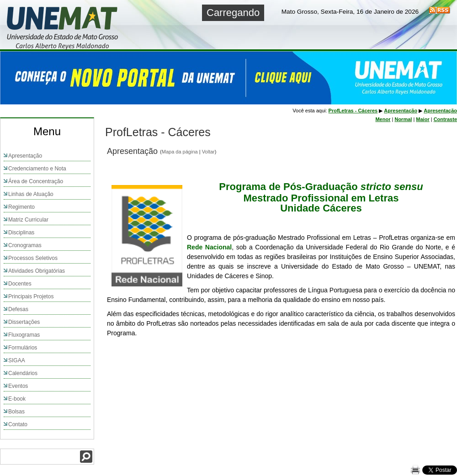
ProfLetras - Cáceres (353, 111)
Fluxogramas (24, 335)
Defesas (18, 309)
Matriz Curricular (28, 220)
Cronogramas (25, 245)
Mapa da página (180, 152)
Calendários (23, 373)
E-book (17, 399)
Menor (383, 119)
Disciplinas (21, 233)
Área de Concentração (36, 181)
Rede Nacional (209, 247)
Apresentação (25, 156)
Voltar (208, 152)
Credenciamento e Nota (37, 169)
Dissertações (24, 322)
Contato (18, 424)
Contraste (445, 119)
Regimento (21, 207)
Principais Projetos (31, 296)
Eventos (18, 386)
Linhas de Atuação (31, 194)
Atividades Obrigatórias (37, 271)
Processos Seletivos (33, 258)
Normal (403, 119)
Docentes (20, 284)
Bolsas (16, 412)
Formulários (23, 348)
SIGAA (17, 360)
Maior (422, 119)
